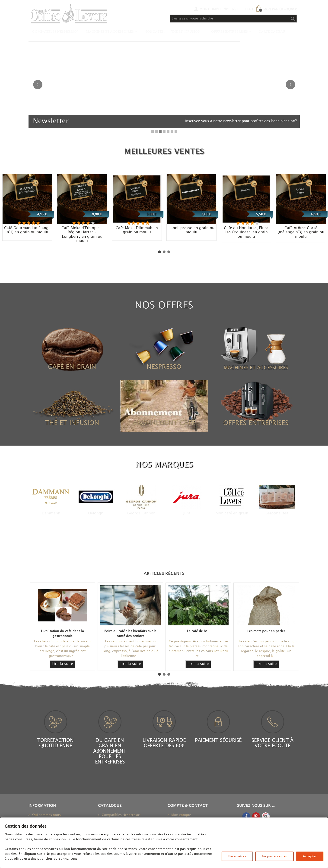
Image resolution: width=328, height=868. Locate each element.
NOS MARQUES (164, 465)
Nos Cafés (154, 32)
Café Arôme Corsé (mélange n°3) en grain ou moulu (301, 232)
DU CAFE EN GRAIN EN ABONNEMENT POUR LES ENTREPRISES (110, 751)
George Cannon (141, 513)
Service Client (239, 9)
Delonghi (96, 513)
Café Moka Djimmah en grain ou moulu (137, 230)
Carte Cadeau (272, 32)
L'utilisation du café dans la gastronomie (62, 634)
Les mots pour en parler (266, 631)
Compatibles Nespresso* (55, 32)
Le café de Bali (198, 631)
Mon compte (181, 815)
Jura (187, 513)
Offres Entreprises (229, 32)
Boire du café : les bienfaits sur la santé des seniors (130, 634)
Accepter (310, 856)
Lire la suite (62, 664)
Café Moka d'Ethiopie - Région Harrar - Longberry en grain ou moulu (82, 235)
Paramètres (237, 856)
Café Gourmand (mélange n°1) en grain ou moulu (27, 230)
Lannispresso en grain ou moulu (191, 230)
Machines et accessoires (110, 32)
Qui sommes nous (46, 815)
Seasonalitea (277, 513)
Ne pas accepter (274, 856)
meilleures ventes (164, 152)
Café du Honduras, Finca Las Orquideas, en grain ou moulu (246, 232)
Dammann (51, 513)
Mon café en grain (232, 513)
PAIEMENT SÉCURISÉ (218, 741)
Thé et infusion (186, 32)
